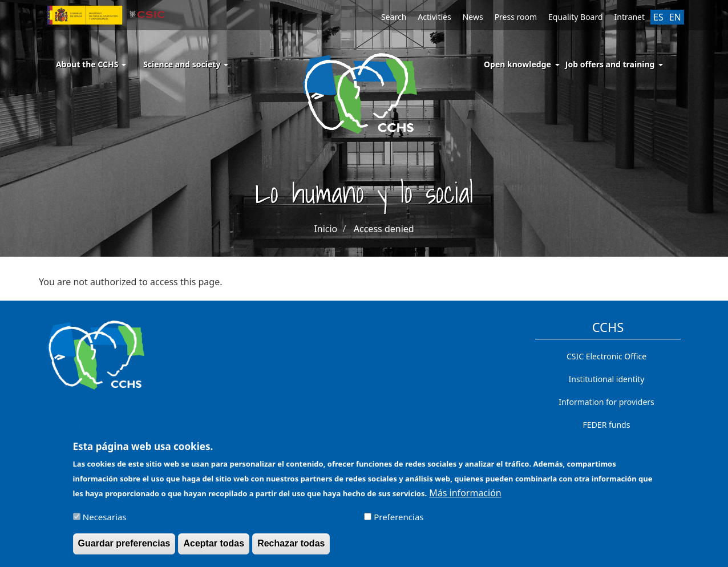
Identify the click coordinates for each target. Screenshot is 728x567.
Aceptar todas (214, 548)
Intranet (630, 17)
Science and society (186, 64)
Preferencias (399, 522)
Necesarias (105, 522)
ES (658, 17)
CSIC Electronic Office (606, 356)
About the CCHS (91, 64)
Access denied (384, 229)
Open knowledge (517, 64)
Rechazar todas (291, 548)
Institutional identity (607, 379)
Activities (434, 17)
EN (675, 17)
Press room (516, 17)
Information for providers (606, 402)
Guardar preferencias (124, 548)
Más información (465, 498)
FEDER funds (607, 425)
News (473, 17)
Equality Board (576, 17)
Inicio (325, 229)
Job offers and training (610, 64)
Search (394, 17)
